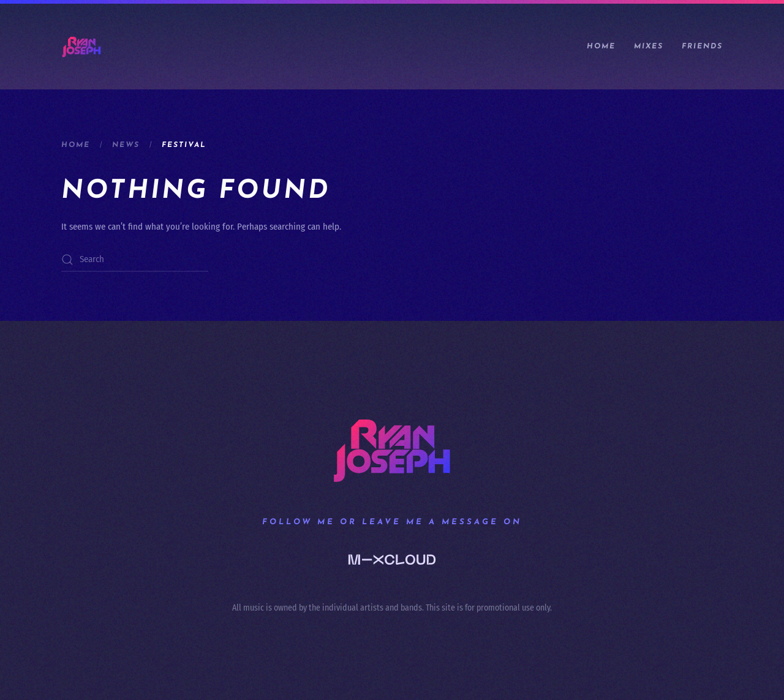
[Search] (135, 260)
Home (601, 47)
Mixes (649, 47)
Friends (702, 47)
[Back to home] (81, 47)
